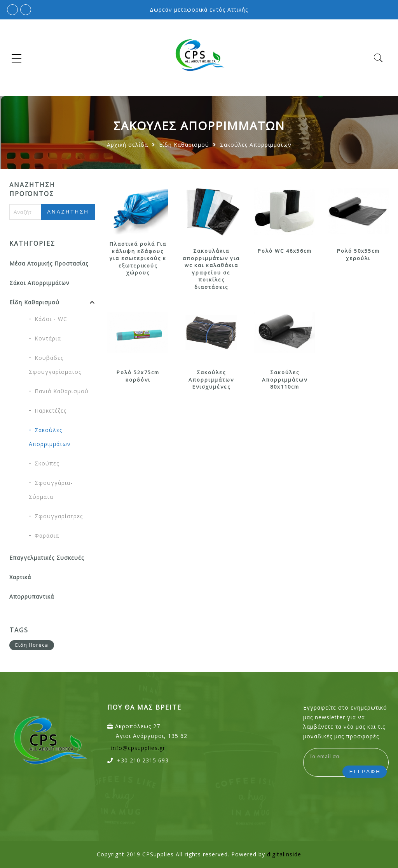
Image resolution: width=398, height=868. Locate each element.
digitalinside (284, 854)
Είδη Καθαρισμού (184, 145)
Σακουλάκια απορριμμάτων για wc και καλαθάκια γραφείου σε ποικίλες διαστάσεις (211, 269)
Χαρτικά (20, 577)
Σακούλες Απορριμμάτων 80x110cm (285, 379)
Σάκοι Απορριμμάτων (39, 283)
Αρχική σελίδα (127, 145)
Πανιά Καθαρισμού (62, 391)
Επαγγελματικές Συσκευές (47, 558)
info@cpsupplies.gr (138, 748)
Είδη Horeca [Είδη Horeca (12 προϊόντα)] (32, 645)
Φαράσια (47, 536)
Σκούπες (47, 463)
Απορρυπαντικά (32, 596)
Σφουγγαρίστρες (59, 516)
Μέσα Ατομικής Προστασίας (49, 263)
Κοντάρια (48, 338)
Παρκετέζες (51, 411)
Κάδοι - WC (51, 319)
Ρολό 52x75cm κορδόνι (138, 376)
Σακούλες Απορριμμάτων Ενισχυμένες (211, 379)
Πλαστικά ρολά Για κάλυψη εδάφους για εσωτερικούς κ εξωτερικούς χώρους (138, 258)
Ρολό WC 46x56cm (285, 251)
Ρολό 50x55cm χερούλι (358, 254)
